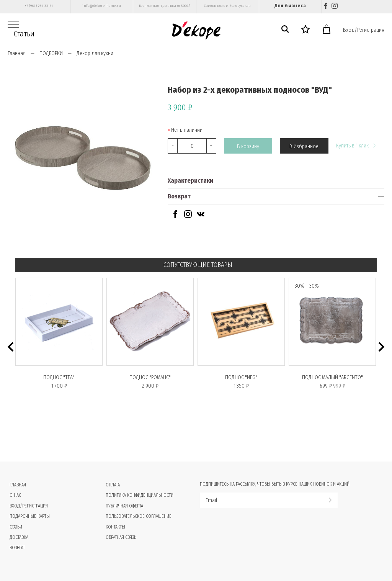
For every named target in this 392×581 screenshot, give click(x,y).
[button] (11, 347)
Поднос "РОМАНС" (150, 377)
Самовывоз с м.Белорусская (228, 6)
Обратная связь (121, 537)
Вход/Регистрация (364, 30)
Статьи (24, 34)
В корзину (248, 146)
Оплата (113, 485)
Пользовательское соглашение (139, 516)
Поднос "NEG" (241, 377)
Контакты (115, 527)
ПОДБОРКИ (51, 53)
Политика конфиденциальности (140, 495)
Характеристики (190, 181)
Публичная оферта (124, 506)
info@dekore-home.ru (102, 6)
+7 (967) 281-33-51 (39, 6)
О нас (15, 495)
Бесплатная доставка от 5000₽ (165, 6)
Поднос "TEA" (59, 377)
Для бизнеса (290, 6)
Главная (17, 53)
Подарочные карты (30, 516)
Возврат (179, 196)
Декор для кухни (95, 53)
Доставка (19, 537)
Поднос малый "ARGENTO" (332, 377)
